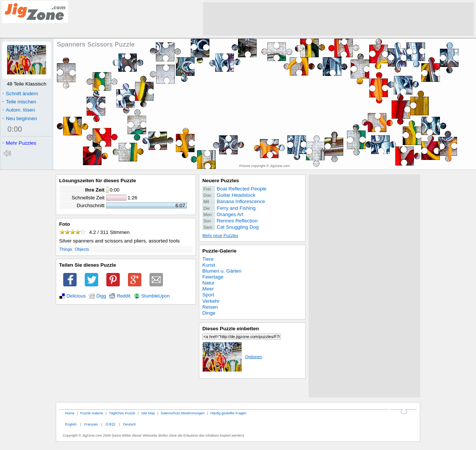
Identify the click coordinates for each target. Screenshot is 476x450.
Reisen (210, 307)
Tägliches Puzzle (122, 413)
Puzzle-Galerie (219, 251)
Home (70, 413)
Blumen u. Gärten (222, 271)
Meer (208, 289)
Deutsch (129, 424)
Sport (208, 295)
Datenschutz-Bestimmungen (183, 413)
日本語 (110, 424)
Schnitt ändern (20, 94)
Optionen (232, 357)
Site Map (148, 413)
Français (91, 424)
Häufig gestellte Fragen (229, 413)
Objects (82, 249)
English (71, 424)
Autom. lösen (19, 110)
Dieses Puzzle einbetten (231, 329)
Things (66, 249)
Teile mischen (19, 102)
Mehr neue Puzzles (220, 235)
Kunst (209, 265)
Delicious (76, 296)
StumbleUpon (156, 296)
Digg (101, 296)
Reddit (124, 296)
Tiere (208, 259)
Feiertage (213, 277)
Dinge (209, 313)
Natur (208, 283)
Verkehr (211, 301)
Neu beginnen (20, 118)
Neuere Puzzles (221, 181)
